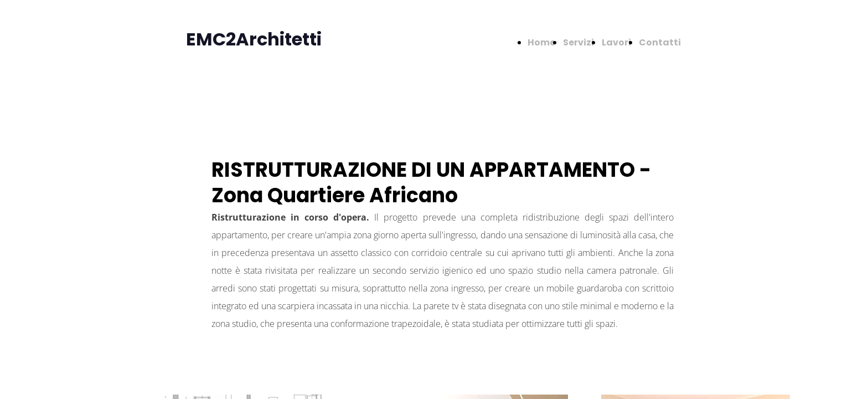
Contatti (660, 42)
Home (541, 42)
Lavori (616, 42)
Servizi (578, 42)
